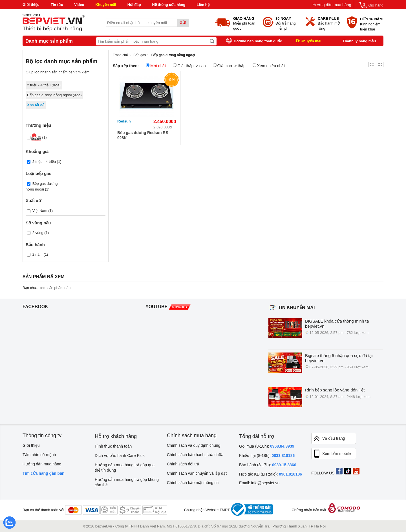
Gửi (183, 23)
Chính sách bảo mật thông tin (193, 483)
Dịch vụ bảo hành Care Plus (120, 456)
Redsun (124, 121)
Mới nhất (156, 66)
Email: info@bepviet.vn (259, 483)
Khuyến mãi (106, 5)
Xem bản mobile (332, 454)
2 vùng (38, 232)
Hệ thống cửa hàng (169, 5)
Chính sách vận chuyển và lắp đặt (197, 473)
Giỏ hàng (376, 5)
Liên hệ (203, 5)
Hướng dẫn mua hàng (332, 5)
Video (79, 5)
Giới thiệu (31, 5)
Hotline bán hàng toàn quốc (258, 41)
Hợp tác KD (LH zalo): (271, 474)
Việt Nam (40, 211)
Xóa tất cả (36, 105)
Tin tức (57, 5)
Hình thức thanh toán (113, 446)
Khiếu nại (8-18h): (267, 456)
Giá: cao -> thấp (229, 66)
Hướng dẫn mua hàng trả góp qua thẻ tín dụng (125, 468)
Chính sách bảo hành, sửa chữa (195, 455)
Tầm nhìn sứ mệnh (39, 455)
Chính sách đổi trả (183, 464)
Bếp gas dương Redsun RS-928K (143, 135)
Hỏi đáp (134, 5)
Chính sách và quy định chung (194, 445)
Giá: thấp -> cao (189, 66)
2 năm (37, 254)
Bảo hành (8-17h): (268, 465)
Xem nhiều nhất (269, 66)
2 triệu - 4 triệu (44, 162)
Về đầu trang (329, 438)
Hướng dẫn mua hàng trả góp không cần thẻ (127, 482)
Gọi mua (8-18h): (267, 446)
